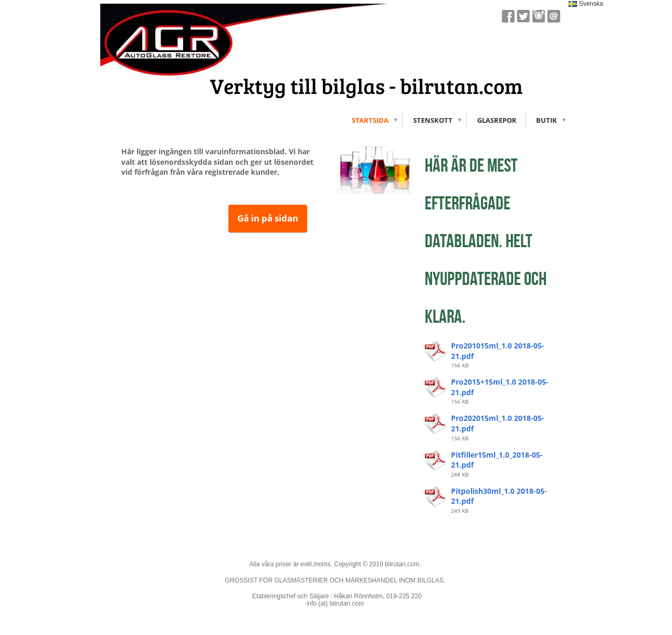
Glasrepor (497, 120)
